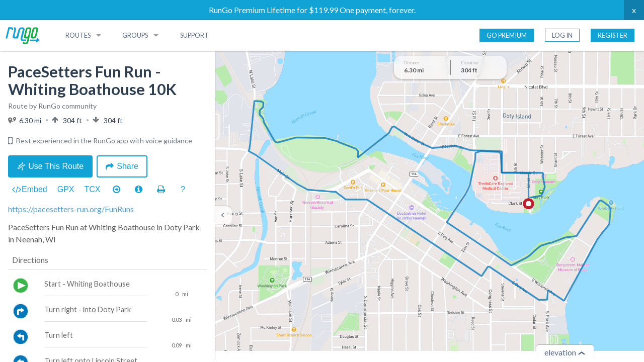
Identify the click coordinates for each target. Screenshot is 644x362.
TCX (93, 189)
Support (194, 35)
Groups (135, 35)
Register (613, 35)
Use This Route (50, 166)
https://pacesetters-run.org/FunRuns (71, 209)
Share (122, 166)
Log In (562, 35)
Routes (78, 35)
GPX (66, 189)
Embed (30, 190)
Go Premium (507, 35)
